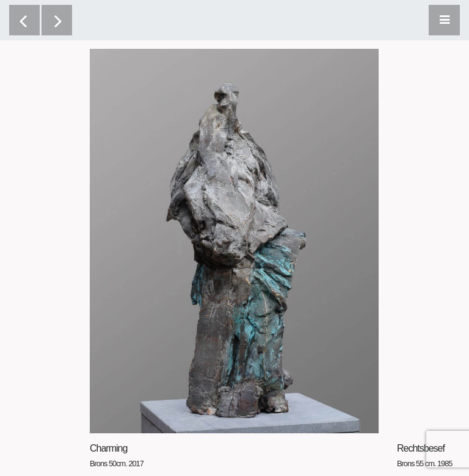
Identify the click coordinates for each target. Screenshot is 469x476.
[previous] (24, 20)
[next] (57, 20)
